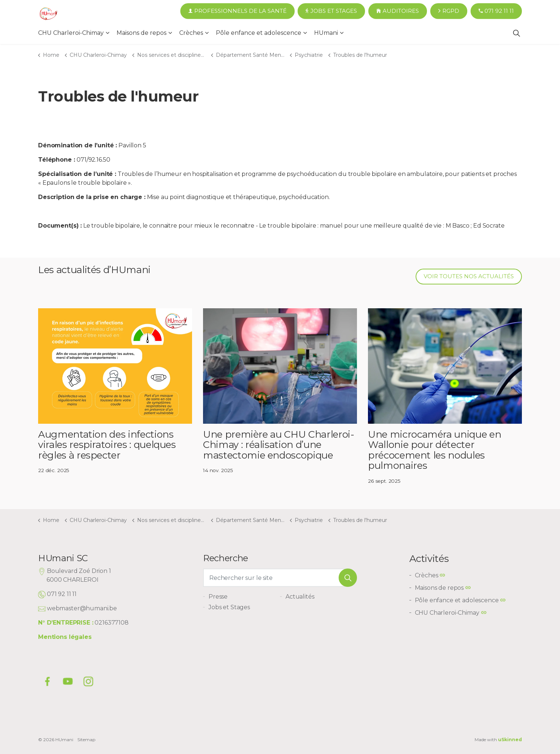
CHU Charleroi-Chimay (71, 33)
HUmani (326, 33)
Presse (218, 597)
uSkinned (510, 740)
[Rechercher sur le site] (280, 578)
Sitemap (86, 740)
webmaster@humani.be (82, 608)
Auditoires (398, 11)
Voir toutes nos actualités (469, 277)
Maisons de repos (141, 33)
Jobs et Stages (331, 11)
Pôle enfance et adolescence (259, 33)
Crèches (191, 33)
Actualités (300, 597)
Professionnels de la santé (237, 11)
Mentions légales (65, 637)
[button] (348, 578)
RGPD (449, 11)
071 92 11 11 (496, 11)
